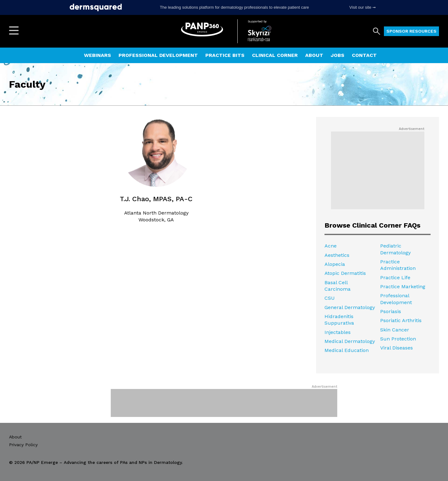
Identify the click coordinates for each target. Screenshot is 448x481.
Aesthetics (337, 255)
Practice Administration (398, 265)
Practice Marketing (403, 287)
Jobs (338, 55)
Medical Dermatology (350, 341)
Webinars (98, 55)
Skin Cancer (395, 330)
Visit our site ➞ (363, 7)
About (314, 55)
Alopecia (335, 264)
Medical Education (347, 350)
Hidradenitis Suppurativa (339, 320)
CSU (330, 298)
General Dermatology (350, 307)
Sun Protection (398, 339)
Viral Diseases (397, 348)
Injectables (338, 332)
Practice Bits (225, 55)
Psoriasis (391, 311)
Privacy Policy (23, 445)
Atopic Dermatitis (345, 273)
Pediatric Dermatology (395, 249)
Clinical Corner (275, 55)
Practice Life (395, 277)
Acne (331, 246)
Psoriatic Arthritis (401, 320)
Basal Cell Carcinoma (338, 286)
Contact (364, 55)
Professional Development (158, 55)
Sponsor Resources (411, 31)
